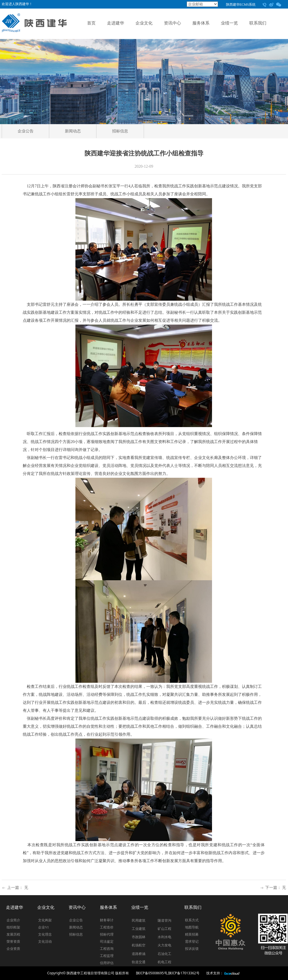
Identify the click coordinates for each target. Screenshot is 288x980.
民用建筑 (139, 920)
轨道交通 (139, 962)
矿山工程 (164, 929)
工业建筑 (139, 929)
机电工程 (164, 962)
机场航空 (139, 945)
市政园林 (139, 937)
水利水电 (164, 937)
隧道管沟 (164, 920)
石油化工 (164, 954)
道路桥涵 (139, 954)
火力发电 (164, 945)
